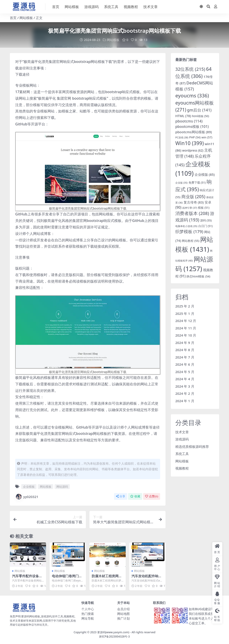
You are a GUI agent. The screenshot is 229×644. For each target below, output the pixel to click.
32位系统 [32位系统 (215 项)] (190, 69)
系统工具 (182, 454)
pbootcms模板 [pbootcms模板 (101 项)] (192, 127)
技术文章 (182, 432)
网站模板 (26, 18)
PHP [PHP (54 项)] (195, 137)
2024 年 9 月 (185, 342)
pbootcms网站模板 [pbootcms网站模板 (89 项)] (194, 132)
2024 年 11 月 (186, 328)
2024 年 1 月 (185, 401)
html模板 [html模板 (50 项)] (200, 116)
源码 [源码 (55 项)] (206, 220)
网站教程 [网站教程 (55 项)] (191, 240)
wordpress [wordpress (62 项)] (193, 150)
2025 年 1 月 (185, 313)
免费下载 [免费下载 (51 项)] (197, 182)
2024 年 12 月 (186, 321)
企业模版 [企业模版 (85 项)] (205, 174)
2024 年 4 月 (185, 379)
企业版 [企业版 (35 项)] (181, 182)
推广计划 (123, 618)
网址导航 (88, 618)
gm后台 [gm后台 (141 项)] (199, 110)
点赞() (152, 496)
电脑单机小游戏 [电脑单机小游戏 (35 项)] (186, 226)
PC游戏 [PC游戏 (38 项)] (182, 137)
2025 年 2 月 (185, 306)
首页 (13, 18)
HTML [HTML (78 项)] (183, 116)
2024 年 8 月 (185, 350)
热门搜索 (88, 613)
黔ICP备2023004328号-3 (115, 636)
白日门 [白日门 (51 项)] (206, 226)
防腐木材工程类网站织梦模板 (107, 578)
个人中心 (88, 609)
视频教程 (182, 468)
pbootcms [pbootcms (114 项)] (189, 121)
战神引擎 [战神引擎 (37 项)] (190, 208)
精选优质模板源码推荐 (192, 446)
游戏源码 (182, 439)
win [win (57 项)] (207, 137)
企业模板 (29, 486)
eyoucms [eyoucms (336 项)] (192, 95)
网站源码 (62, 486)
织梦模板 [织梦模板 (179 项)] (189, 231)
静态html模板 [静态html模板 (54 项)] (198, 276)
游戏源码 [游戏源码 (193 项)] (195, 217)
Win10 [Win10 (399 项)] (190, 143)
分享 (121, 496)
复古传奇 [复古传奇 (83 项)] (194, 202)
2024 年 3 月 (185, 386)
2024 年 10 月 (186, 335)
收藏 (135, 496)
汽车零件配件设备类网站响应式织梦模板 (27, 578)
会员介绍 (123, 609)
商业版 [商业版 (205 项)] (193, 196)
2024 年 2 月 (185, 393)
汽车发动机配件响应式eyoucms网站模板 (147, 578)
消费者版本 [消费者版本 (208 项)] (192, 213)
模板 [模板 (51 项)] (204, 208)
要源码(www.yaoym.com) (113, 632)
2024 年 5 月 (185, 371)
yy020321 (27, 496)
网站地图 (123, 613)
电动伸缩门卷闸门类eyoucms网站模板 (67, 578)
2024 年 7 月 (185, 357)
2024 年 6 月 (185, 364)
